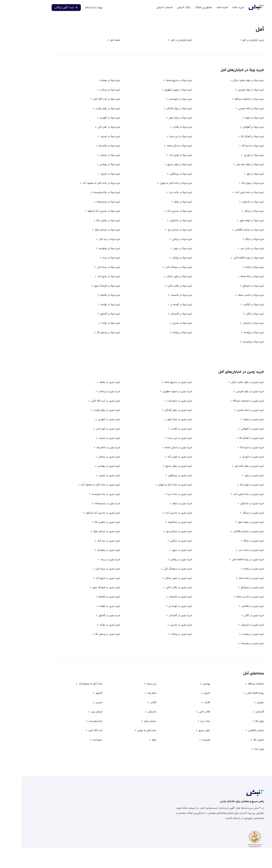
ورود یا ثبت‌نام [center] (72, 7)
